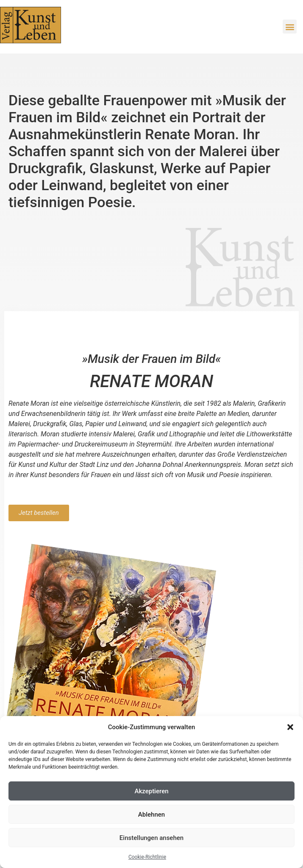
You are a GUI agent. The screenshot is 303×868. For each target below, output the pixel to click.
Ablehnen (151, 815)
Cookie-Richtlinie (147, 857)
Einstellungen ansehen (151, 838)
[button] (290, 727)
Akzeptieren (151, 791)
